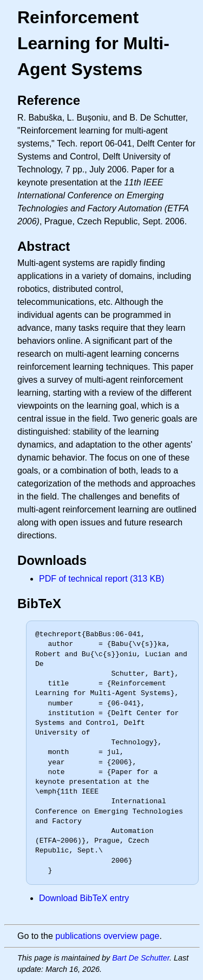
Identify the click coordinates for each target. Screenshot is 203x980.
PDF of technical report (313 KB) (101, 579)
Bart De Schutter (141, 958)
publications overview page (107, 936)
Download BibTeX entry (84, 898)
